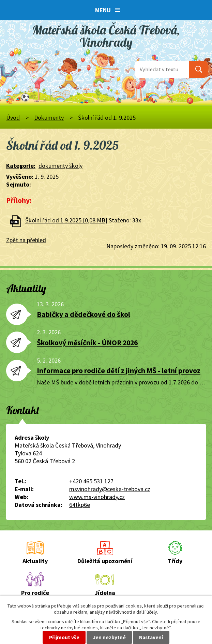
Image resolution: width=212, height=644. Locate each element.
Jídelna (105, 593)
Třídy (175, 561)
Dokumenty (49, 118)
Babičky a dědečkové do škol (84, 314)
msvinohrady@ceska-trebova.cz (110, 489)
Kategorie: (21, 166)
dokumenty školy (60, 166)
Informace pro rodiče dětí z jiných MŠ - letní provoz (119, 371)
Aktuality (35, 561)
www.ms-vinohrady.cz (97, 497)
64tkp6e (80, 505)
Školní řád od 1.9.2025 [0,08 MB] (66, 221)
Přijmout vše (64, 637)
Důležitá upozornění (105, 561)
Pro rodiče (35, 593)
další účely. (147, 612)
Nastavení (151, 637)
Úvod (13, 118)
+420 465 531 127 (91, 481)
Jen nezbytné (109, 637)
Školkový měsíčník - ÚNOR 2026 (87, 343)
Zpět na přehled (26, 240)
